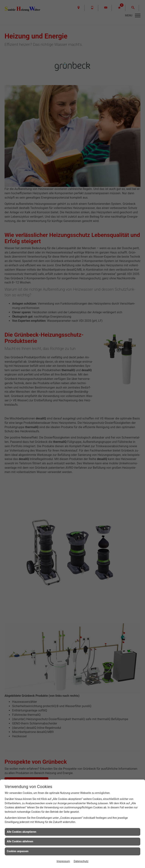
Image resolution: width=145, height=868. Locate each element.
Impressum (63, 861)
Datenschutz (81, 861)
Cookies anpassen (18, 851)
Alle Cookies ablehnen (20, 841)
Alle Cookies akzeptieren (22, 832)
